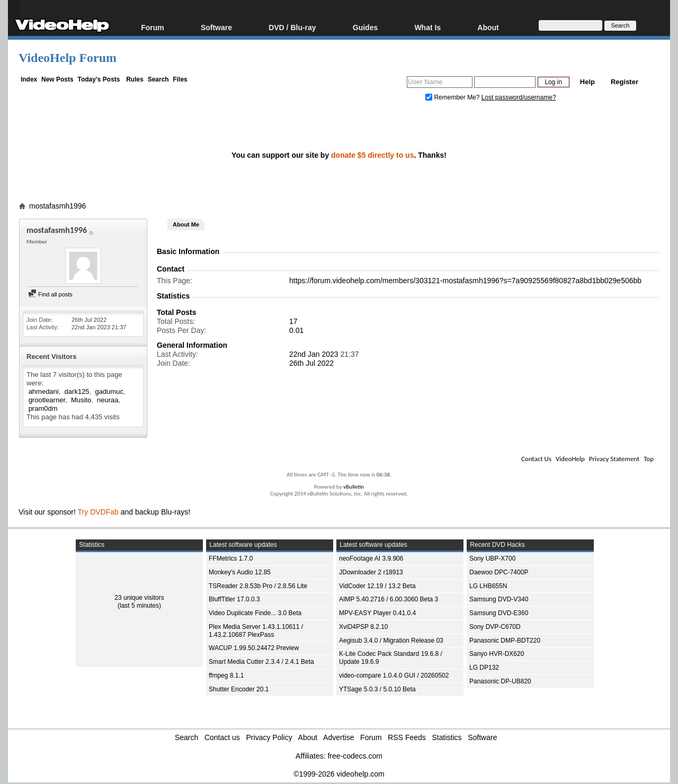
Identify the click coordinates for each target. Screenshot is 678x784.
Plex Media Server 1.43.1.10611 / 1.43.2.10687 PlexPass (256, 631)
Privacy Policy (269, 737)
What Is (427, 27)
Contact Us (536, 459)
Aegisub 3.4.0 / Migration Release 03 (391, 641)
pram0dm (43, 408)
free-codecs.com (355, 756)
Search (158, 79)
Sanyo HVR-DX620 (497, 654)
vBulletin (354, 487)
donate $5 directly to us (372, 155)
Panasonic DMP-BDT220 (505, 641)
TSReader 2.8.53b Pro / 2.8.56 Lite (258, 586)
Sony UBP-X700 (492, 558)
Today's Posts (99, 79)
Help (587, 82)
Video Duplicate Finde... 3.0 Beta (255, 613)
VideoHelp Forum (68, 58)
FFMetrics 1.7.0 (231, 558)
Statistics (447, 737)
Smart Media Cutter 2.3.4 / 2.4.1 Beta (261, 662)
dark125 (77, 391)
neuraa (108, 400)
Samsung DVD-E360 (499, 613)
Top (649, 459)
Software (216, 27)
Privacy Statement (614, 459)
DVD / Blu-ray (292, 27)
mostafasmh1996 (57, 206)
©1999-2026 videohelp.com (339, 774)
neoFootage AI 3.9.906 (371, 558)
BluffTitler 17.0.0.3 (234, 599)
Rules (135, 79)
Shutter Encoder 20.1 (239, 689)
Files (180, 79)
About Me (186, 224)
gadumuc (109, 391)
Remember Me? (453, 97)
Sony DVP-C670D (495, 627)
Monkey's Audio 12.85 (240, 572)
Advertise (338, 737)
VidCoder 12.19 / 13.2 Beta (377, 586)
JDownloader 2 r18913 (371, 572)
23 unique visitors (139, 598)
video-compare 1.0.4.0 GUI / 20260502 (394, 675)
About (488, 27)
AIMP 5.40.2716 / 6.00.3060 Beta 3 (389, 599)
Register (625, 82)
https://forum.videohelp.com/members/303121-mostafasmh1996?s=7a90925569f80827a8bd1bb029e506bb (465, 281)
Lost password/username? (519, 97)
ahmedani (44, 391)
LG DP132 (484, 668)
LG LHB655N (488, 586)
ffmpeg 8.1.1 (226, 675)
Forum (153, 27)
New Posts (57, 79)
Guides (365, 27)
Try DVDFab (98, 512)
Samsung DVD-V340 (499, 599)
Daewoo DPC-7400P (499, 572)
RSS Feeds (407, 737)
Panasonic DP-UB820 (500, 681)
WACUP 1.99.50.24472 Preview (254, 648)
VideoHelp (570, 459)
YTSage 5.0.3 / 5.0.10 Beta (377, 689)
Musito (81, 400)
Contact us (222, 737)
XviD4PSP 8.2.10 (364, 627)
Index (29, 79)
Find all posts (50, 294)
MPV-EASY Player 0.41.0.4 (377, 613)
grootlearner (47, 400)
